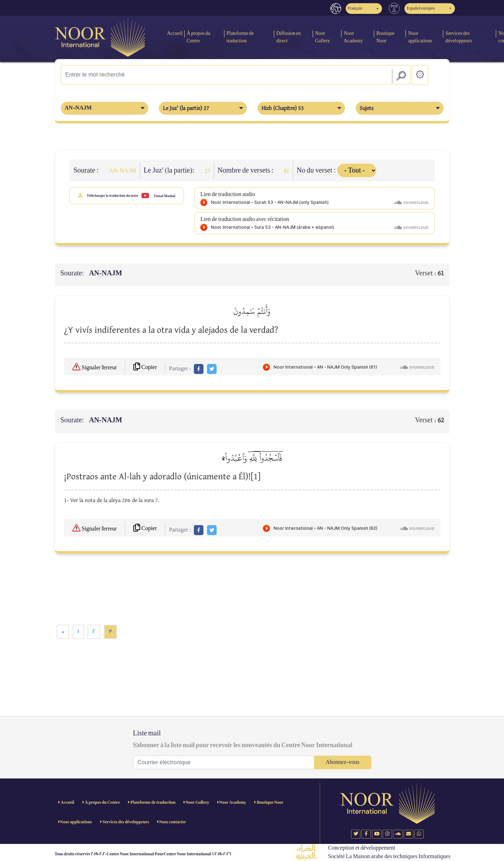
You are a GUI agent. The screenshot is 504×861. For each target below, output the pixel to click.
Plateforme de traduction (240, 37)
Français (355, 8)
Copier (145, 367)
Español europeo (421, 8)
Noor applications (420, 37)
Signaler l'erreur (95, 367)
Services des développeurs (459, 37)
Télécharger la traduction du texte (108, 195)
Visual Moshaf (158, 196)
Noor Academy (353, 37)
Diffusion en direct (289, 37)
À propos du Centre (198, 37)
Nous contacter (173, 822)
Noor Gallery (323, 37)
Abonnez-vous (343, 762)
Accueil (175, 33)
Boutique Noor (385, 37)
